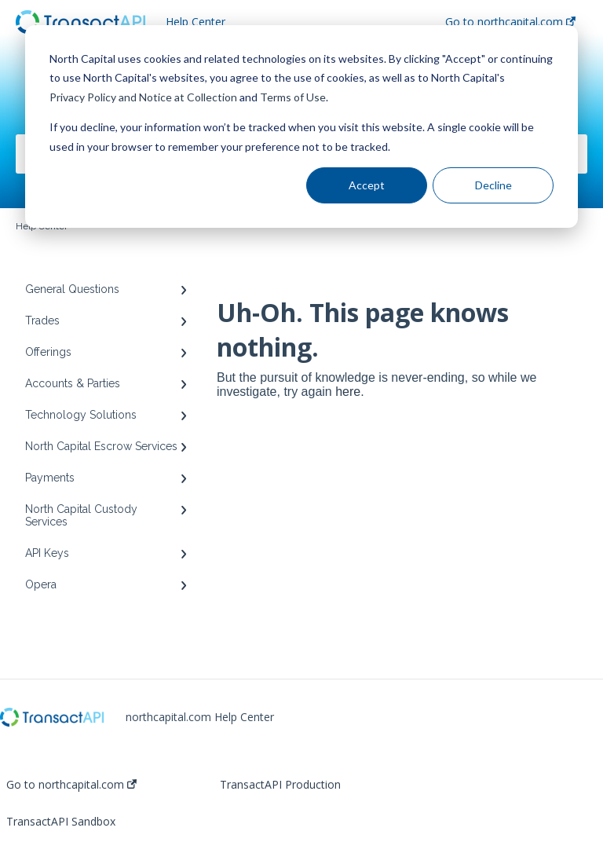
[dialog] (301, 126)
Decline (493, 185)
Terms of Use (293, 97)
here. (349, 392)
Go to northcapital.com (71, 785)
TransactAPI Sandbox (61, 822)
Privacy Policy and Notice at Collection (143, 97)
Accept (367, 185)
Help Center (196, 22)
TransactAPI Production (280, 785)
